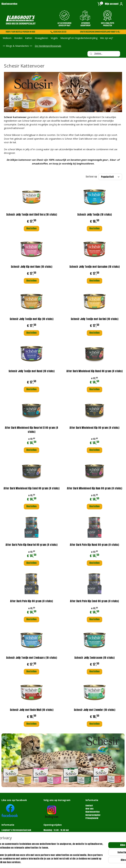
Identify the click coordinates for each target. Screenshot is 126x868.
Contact (89, 806)
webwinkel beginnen (77, 862)
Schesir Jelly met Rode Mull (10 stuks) (32, 710)
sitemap (60, 862)
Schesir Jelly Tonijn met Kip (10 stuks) (31, 319)
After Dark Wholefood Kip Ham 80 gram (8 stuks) (94, 488)
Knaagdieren (41, 38)
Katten (29, 38)
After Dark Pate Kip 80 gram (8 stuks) (31, 601)
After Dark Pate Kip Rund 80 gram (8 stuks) (94, 545)
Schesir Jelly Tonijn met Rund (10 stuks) (31, 371)
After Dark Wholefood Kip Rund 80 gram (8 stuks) (94, 371)
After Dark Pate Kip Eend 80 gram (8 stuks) (94, 601)
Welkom (7, 38)
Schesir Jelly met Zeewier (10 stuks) (94, 710)
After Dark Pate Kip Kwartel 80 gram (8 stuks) (31, 545)
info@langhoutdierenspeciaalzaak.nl (19, 843)
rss (66, 862)
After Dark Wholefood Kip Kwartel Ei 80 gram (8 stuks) (31, 430)
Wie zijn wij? (106, 38)
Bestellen (31, 228)
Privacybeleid (92, 818)
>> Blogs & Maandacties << (17, 46)
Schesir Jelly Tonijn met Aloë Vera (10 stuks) (32, 214)
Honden (18, 38)
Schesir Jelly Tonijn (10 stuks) (94, 214)
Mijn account (114, 4)
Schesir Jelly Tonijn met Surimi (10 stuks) (94, 319)
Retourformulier (93, 815)
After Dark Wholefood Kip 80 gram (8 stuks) (94, 428)
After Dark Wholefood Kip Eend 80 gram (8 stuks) (31, 488)
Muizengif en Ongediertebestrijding (79, 38)
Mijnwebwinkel (102, 862)
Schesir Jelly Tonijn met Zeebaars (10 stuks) (31, 658)
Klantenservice (9, 4)
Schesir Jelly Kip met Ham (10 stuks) (31, 267)
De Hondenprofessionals (48, 46)
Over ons (89, 809)
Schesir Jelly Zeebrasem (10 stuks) (94, 658)
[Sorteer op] (110, 177)
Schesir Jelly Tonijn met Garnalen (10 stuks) (94, 267)
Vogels (54, 38)
